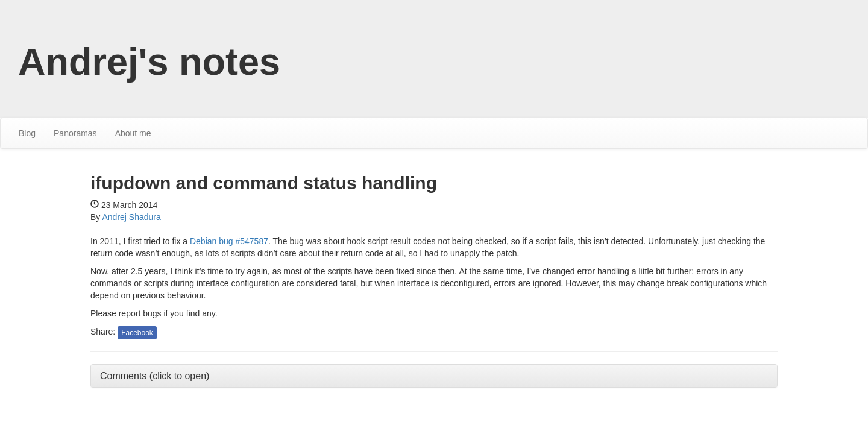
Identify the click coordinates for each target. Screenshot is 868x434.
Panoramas (75, 133)
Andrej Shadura (131, 217)
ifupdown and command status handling (264, 183)
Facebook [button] (137, 333)
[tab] (434, 376)
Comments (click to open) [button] (155, 376)
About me (133, 133)
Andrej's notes (149, 61)
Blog (27, 133)
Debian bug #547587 (229, 241)
